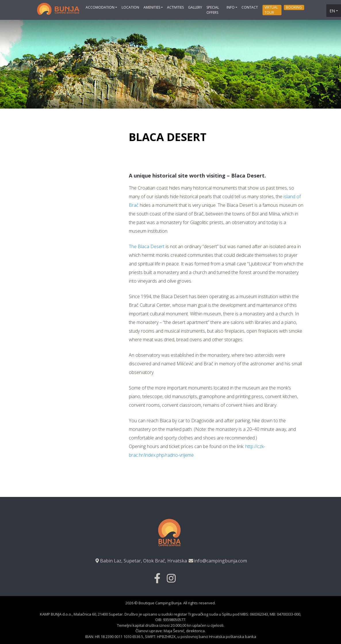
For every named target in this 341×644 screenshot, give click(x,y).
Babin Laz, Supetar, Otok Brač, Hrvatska (141, 561)
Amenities (152, 7)
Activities (175, 7)
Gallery (195, 7)
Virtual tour (271, 10)
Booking (294, 7)
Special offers (213, 10)
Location (130, 7)
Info (231, 7)
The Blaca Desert (147, 246)
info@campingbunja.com (218, 561)
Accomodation (100, 7)
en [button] (332, 11)
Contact (250, 7)
